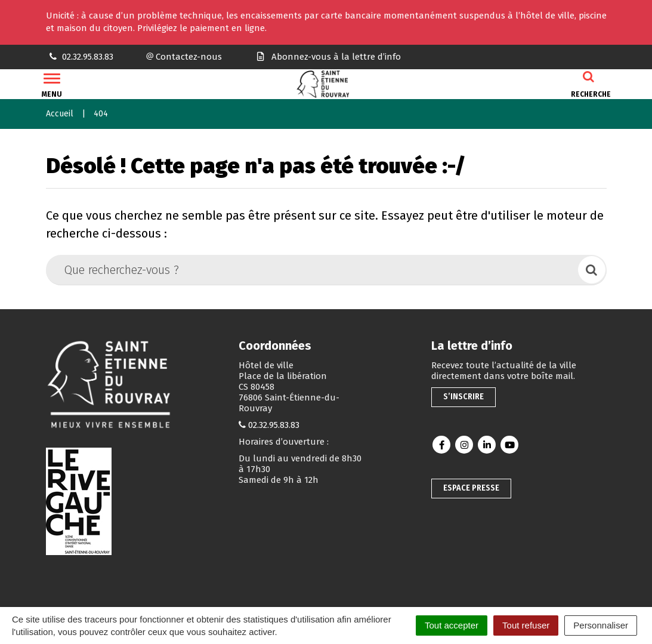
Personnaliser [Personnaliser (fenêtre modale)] (601, 625)
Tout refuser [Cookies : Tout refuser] (526, 625)
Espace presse (471, 488)
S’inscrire (463, 397)
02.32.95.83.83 (274, 425)
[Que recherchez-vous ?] (313, 270)
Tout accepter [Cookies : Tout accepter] (452, 625)
